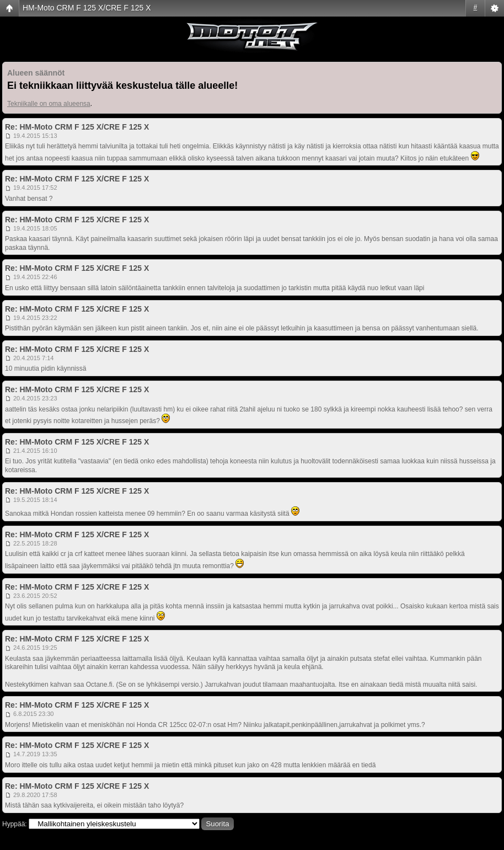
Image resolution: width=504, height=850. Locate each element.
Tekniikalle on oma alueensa (49, 104)
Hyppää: (15, 824)
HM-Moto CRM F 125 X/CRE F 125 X (87, 8)
